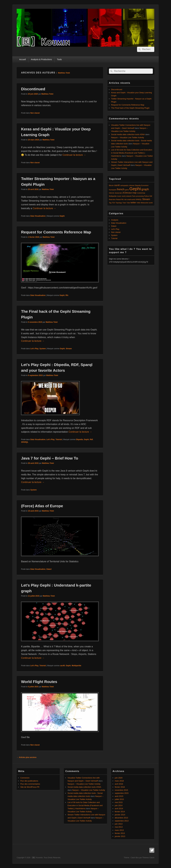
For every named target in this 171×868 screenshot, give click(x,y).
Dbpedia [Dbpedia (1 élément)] (138, 185)
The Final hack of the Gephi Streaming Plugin (130, 108)
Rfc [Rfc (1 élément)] (123, 199)
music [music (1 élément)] (119, 196)
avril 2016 (119, 784)
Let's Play (34, 349)
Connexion (25, 778)
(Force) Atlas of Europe (42, 506)
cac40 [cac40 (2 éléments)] (117, 185)
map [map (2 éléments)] (134, 193)
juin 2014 (119, 805)
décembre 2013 (121, 818)
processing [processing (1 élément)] (140, 196)
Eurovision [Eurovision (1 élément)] (145, 185)
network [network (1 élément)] (129, 196)
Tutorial (59, 439)
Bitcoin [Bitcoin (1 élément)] (111, 185)
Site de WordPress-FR (30, 787)
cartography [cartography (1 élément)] (124, 185)
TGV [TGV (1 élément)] (114, 203)
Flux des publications (29, 781)
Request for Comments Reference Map (56, 232)
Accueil (22, 59)
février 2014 (120, 812)
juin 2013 (119, 824)
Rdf (91, 439)
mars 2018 (119, 781)
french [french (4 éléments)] (121, 189)
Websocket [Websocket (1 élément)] (144, 203)
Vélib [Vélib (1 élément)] (138, 203)
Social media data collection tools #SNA (128, 134)
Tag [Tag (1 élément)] (110, 203)
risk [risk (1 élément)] (125, 199)
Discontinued (33, 89)
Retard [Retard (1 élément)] (118, 199)
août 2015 (119, 796)
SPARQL (25, 442)
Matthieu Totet (64, 73)
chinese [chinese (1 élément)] (132, 185)
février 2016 (120, 787)
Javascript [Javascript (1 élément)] (118, 193)
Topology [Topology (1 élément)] (119, 203)
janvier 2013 (120, 836)
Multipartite (76, 666)
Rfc (67, 295)
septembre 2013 (122, 821)
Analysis (115, 220)
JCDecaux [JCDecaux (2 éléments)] (127, 193)
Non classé (35, 113)
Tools (59, 59)
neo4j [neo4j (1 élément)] (124, 196)
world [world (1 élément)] (151, 203)
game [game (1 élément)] (127, 190)
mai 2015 (119, 802)
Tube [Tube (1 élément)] (128, 203)
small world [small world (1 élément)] (131, 199)
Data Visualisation (38, 216)
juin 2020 (119, 778)
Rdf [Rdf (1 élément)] (151, 196)
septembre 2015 (122, 793)
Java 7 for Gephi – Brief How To (50, 458)
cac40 (62, 666)
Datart (49, 569)
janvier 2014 (120, 815)
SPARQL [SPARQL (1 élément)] (139, 199)
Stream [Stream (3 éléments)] (146, 199)
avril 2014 (119, 809)
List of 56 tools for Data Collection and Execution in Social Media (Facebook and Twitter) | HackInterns (132, 153)
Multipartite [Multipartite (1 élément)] (113, 196)
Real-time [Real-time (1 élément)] (112, 199)
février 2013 (120, 833)
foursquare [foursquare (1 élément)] (113, 190)
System (43, 349)
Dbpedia (79, 439)
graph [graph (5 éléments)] (145, 189)
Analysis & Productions (41, 59)
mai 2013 (119, 827)
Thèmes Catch (148, 858)
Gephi (62, 216)
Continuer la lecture (74, 155)
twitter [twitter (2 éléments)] (133, 203)
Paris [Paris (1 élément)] (134, 196)
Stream (69, 349)
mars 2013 (119, 830)
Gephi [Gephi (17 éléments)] (135, 189)
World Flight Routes (39, 682)
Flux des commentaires (30, 784)
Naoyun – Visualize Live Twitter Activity (128, 137)
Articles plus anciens (27, 757)
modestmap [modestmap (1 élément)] (141, 193)
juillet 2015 (119, 799)
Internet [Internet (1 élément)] (112, 193)
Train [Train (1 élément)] (124, 203)
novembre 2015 (121, 790)
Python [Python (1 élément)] (147, 196)
